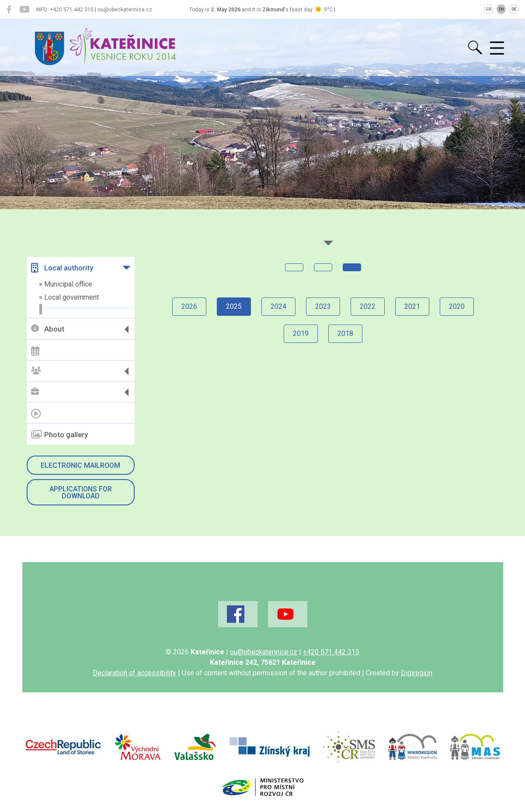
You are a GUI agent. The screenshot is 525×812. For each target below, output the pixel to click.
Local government (71, 297)
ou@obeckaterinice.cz (264, 652)
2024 (278, 306)
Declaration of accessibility (134, 673)
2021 (412, 306)
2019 (301, 333)
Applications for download (81, 492)
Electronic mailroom (80, 465)
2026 (189, 306)
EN (501, 9)
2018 (345, 333)
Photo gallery (59, 435)
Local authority (62, 268)
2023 (323, 306)
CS (489, 9)
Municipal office (68, 284)
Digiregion (417, 673)
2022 (368, 306)
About (48, 329)
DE (514, 9)
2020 (457, 306)
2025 (234, 306)
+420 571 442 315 (331, 652)
